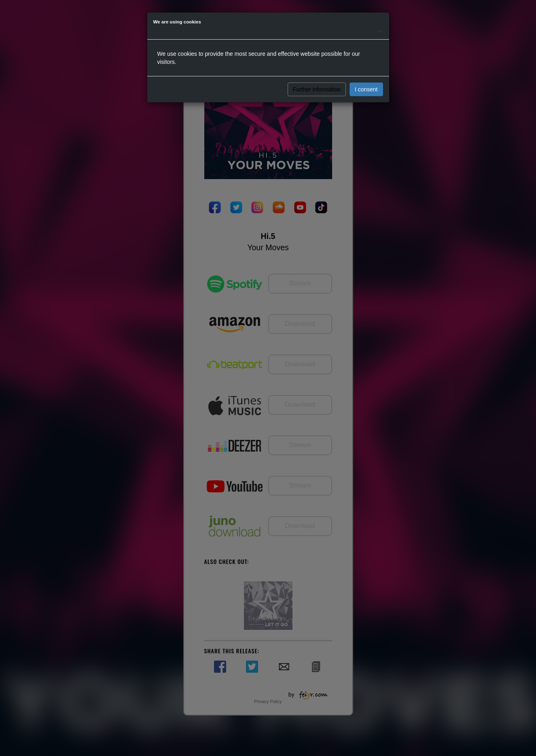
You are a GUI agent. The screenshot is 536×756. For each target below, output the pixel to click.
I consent (366, 89)
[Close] (380, 29)
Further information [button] (317, 89)
